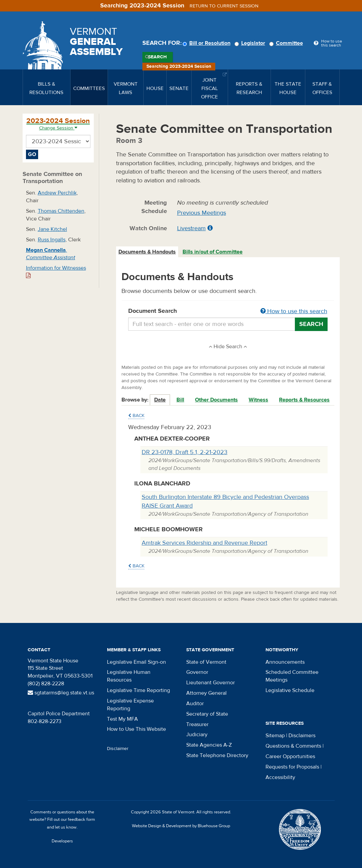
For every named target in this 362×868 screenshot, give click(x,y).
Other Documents (216, 400)
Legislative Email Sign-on (136, 662)
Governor (197, 672)
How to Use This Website (136, 729)
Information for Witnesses (56, 272)
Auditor (195, 704)
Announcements (285, 662)
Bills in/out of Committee (213, 252)
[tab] (147, 252)
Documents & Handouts (147, 252)
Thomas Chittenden (61, 211)
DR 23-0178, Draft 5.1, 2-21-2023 (185, 452)
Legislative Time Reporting (138, 690)
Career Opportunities (290, 756)
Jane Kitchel (52, 229)
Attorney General (206, 693)
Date (160, 400)
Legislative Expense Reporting (130, 705)
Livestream (191, 228)
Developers (62, 841)
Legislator (251, 43)
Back (136, 416)
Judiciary (197, 735)
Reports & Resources (304, 400)
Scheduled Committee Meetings (292, 676)
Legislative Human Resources (129, 676)
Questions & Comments (293, 746)
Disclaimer (118, 749)
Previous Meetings (202, 213)
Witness (258, 400)
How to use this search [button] (294, 311)
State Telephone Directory (217, 755)
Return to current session (224, 6)
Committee (287, 43)
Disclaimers (302, 736)
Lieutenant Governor (211, 683)
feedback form (81, 819)
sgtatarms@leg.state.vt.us (61, 693)
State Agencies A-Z (209, 745)
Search (157, 57)
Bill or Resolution (207, 43)
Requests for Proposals (292, 767)
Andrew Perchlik (57, 193)
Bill (180, 400)
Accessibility (280, 777)
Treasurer (197, 724)
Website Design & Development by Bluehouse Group (181, 826)
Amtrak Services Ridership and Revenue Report (204, 543)
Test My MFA (122, 719)
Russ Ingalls (52, 240)
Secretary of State (207, 714)
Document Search (228, 311)
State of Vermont (206, 662)
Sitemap (275, 736)
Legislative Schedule (290, 690)
